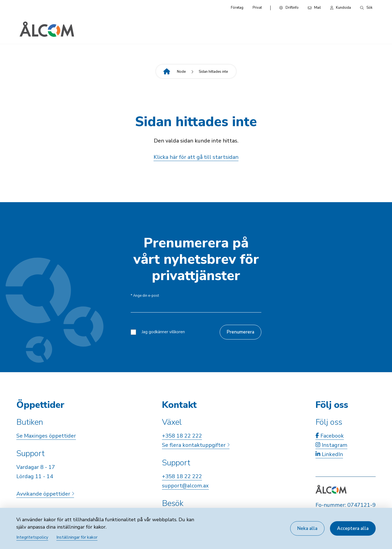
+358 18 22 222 (182, 436)
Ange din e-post (145, 296)
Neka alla (307, 528)
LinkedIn (329, 454)
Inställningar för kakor (77, 537)
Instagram (331, 445)
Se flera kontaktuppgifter (196, 445)
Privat (257, 8)
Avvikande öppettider (45, 494)
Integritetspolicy (32, 537)
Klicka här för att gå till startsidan (196, 157)
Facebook (330, 436)
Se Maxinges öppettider (46, 436)
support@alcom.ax (185, 486)
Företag (237, 8)
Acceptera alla (353, 528)
